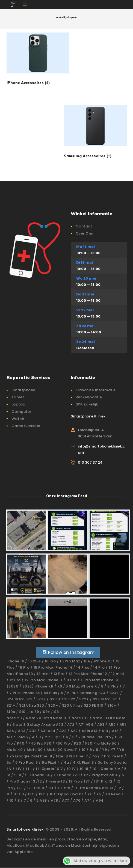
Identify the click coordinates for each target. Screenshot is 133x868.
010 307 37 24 (90, 462)
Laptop (18, 404)
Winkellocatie (89, 397)
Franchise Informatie (96, 390)
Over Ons (84, 233)
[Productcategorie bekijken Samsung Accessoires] (95, 133)
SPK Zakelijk (87, 404)
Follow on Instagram (69, 652)
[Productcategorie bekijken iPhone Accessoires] (38, 61)
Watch (18, 419)
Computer (21, 412)
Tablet (18, 397)
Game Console (26, 426)
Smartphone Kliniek (26, 829)
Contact (84, 226)
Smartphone (23, 390)
